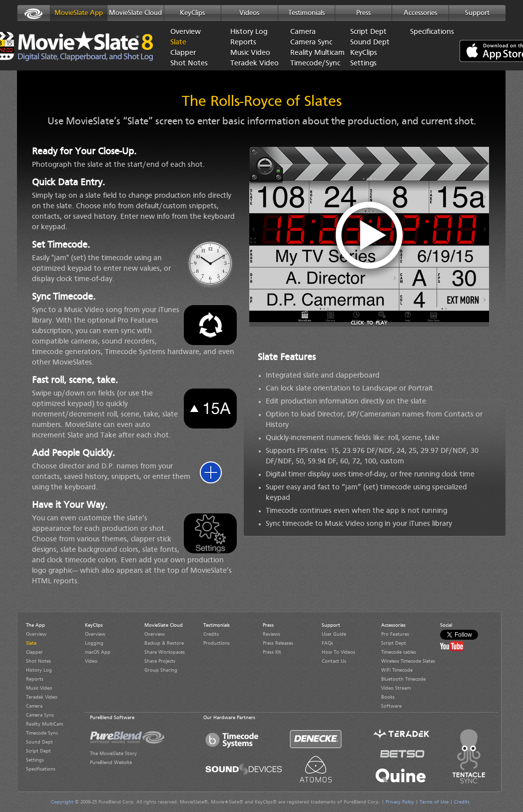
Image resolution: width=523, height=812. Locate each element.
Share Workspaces (165, 652)
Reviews (271, 634)
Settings (363, 64)
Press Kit (272, 652)
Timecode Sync (42, 733)
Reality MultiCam (44, 724)
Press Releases (278, 643)
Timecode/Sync (313, 64)
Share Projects (160, 661)
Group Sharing (161, 670)
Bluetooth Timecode (403, 679)
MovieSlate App (79, 13)
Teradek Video (253, 64)
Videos (249, 13)
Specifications (432, 32)
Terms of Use (434, 802)
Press (363, 13)
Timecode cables (399, 652)
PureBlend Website (111, 763)
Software (391, 706)
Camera (303, 32)
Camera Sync (311, 43)
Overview (186, 32)
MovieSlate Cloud (135, 13)
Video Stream (396, 688)
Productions (217, 643)
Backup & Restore (164, 643)
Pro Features (395, 634)
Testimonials (306, 13)
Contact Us (334, 661)
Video (91, 661)
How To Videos (338, 652)
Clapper (183, 53)
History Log (249, 32)
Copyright (62, 802)
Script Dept (368, 32)
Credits (211, 634)
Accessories (420, 13)
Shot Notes (189, 64)
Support (477, 13)
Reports (243, 43)
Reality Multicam (313, 53)
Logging (94, 643)
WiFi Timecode (397, 670)
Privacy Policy (400, 802)
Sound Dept (370, 43)
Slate (178, 43)
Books (388, 697)
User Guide (334, 634)
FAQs (327, 643)
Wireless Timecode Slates (408, 661)
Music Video (250, 53)
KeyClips (192, 13)
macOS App (98, 652)
